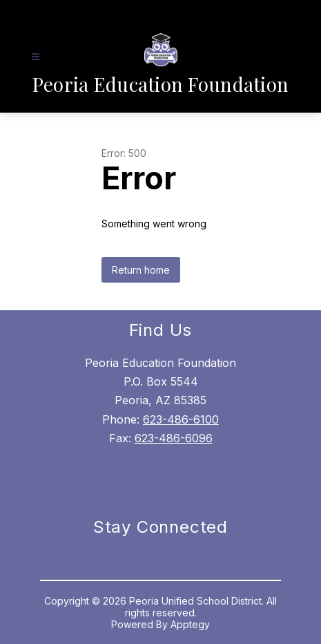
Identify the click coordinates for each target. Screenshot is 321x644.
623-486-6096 (174, 438)
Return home (141, 270)
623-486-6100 (181, 419)
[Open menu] (36, 57)
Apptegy (190, 624)
